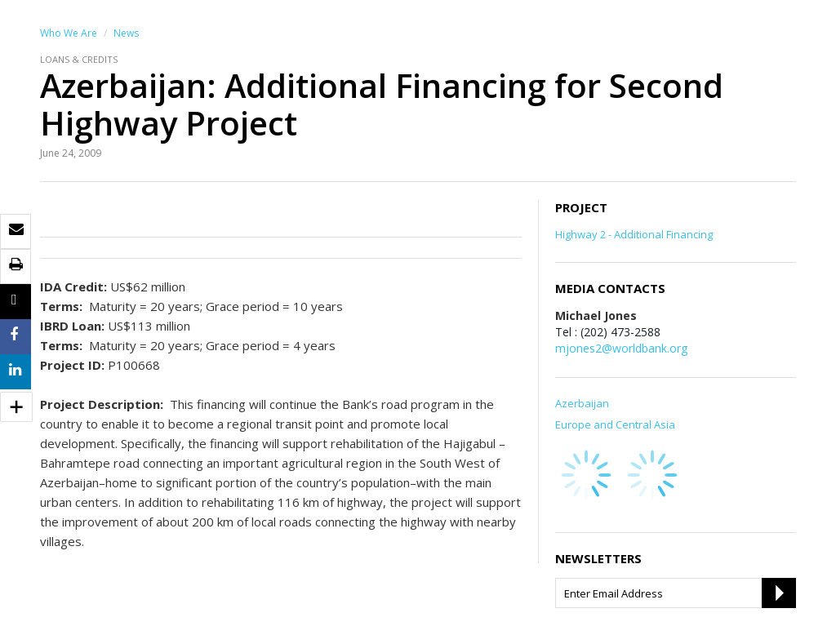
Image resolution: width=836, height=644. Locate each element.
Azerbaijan (582, 403)
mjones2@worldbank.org (621, 348)
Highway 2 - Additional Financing (634, 234)
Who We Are (69, 33)
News (126, 33)
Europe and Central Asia (615, 424)
